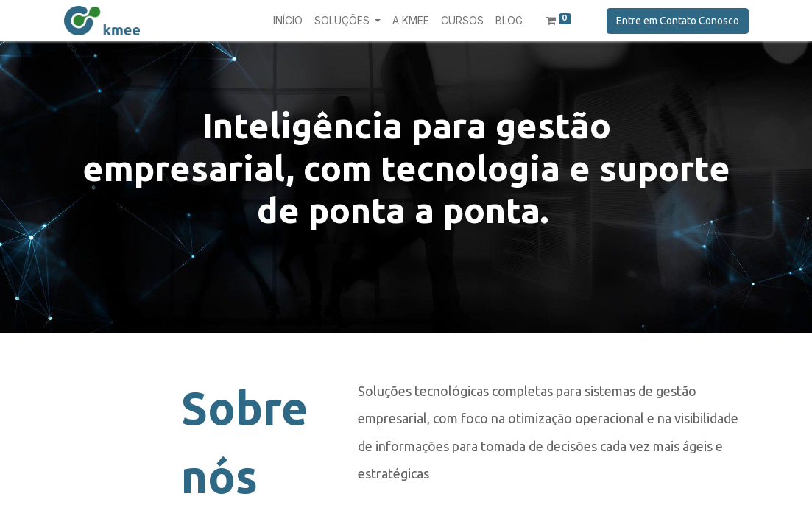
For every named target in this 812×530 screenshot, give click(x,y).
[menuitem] (288, 20)
